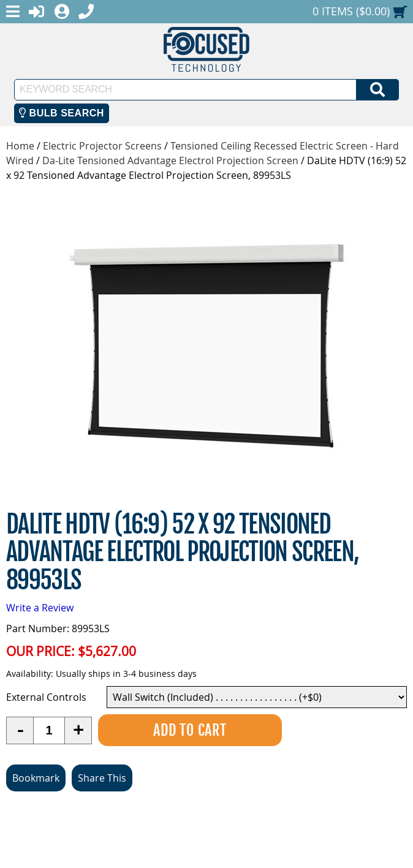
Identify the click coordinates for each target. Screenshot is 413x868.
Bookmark (36, 778)
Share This (102, 778)
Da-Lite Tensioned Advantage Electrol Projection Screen (170, 160)
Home (20, 146)
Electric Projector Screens (102, 146)
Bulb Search (62, 113)
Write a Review (40, 608)
